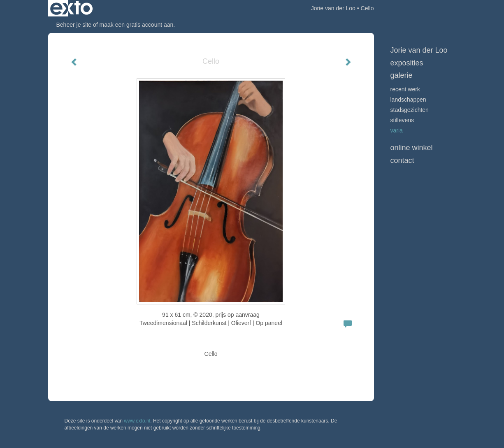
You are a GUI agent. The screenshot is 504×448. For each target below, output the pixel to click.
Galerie (402, 75)
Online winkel (412, 148)
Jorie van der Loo (333, 8)
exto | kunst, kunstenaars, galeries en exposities (71, 8)
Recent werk (405, 89)
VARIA (397, 130)
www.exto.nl (137, 421)
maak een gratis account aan (137, 25)
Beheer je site (74, 25)
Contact (402, 160)
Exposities (407, 63)
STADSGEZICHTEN (410, 110)
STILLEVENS (402, 120)
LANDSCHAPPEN (408, 100)
